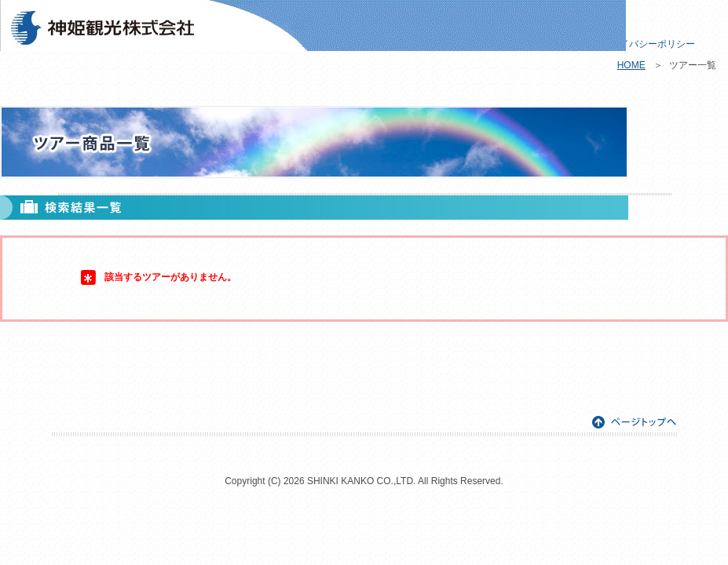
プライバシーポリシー (648, 44)
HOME (631, 65)
